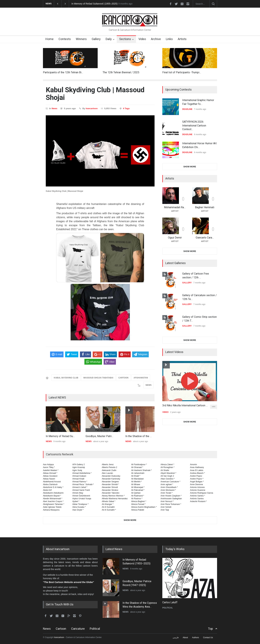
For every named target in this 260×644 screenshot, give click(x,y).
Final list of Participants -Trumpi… (182, 72)
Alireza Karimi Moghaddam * (144, 507)
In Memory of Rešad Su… (60, 436)
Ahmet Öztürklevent (81, 496)
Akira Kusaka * (79, 507)
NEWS (149, 385)
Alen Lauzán (107, 473)
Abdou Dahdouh (50, 484)
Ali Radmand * (138, 496)
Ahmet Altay (78, 493)
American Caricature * (170, 482)
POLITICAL (168, 608)
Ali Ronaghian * (167, 467)
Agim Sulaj (77, 470)
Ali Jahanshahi (138, 473)
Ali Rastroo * (137, 499)
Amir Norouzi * (167, 501)
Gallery (96, 39)
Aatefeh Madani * (51, 470)
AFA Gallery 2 (78, 465)
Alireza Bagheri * (139, 501)
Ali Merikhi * (136, 482)
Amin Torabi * (166, 493)
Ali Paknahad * (138, 490)
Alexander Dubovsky (111, 476)
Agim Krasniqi (79, 467)
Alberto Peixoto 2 (110, 467)
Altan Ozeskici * (168, 479)
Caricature (78, 629)
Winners (81, 39)
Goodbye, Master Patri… (99, 436)
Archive (156, 39)
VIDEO (165, 412)
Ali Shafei (165, 470)
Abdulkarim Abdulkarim (53, 493)
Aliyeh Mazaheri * (168, 473)
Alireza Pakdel (138, 510)
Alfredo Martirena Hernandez (115, 499)
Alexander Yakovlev (111, 493)
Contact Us (208, 638)
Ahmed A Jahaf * (80, 487)
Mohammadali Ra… (175, 207)
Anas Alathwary (197, 467)
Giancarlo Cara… (205, 238)
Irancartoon (92, 108)
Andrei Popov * (197, 479)
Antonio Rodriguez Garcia (202, 493)
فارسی (176, 638)
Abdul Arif (47, 490)
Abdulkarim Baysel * (52, 496)
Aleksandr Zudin (109, 470)
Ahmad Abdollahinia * (82, 473)
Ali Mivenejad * (138, 487)
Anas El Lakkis (197, 470)
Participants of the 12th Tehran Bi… (63, 72)
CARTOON (123, 378)
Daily (109, 39)
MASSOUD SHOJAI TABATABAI (98, 378)
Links (169, 39)
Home (49, 39)
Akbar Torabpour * (80, 504)
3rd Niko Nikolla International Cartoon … (185, 405)
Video (142, 39)
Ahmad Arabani (79, 476)
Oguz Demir (175, 238)
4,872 (214, 407)
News (54, 108)
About (185, 638)
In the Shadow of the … (138, 436)
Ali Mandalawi (137, 479)
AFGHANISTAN (141, 378)
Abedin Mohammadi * (53, 499)
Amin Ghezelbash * (169, 487)
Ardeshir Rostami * (198, 501)
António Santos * (198, 496)
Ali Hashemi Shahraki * (141, 470)
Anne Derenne (197, 484)
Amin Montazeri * (168, 490)
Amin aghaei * (167, 484)
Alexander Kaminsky (111, 479)
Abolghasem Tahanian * (54, 504)
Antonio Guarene (198, 490)
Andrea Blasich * (197, 473)
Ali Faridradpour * (139, 465)
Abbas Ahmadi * (50, 473)
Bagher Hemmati (205, 207)
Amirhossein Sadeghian (171, 499)
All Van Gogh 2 (167, 476)
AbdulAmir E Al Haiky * (53, 487)
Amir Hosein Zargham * (171, 496)
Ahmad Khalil (78, 479)
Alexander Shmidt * (110, 484)
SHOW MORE (190, 167)
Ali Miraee (136, 484)
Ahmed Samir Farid (81, 490)
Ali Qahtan (136, 493)
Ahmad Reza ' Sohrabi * (83, 484)
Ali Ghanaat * (137, 467)
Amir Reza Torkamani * (171, 504)
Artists (182, 39)
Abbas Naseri (49, 479)
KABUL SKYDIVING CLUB (66, 378)
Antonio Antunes (197, 487)
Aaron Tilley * (49, 467)
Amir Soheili (166, 507)
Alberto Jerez (108, 465)
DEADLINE (187, 109)
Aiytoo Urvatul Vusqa (82, 499)
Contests (65, 39)
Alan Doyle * (78, 510)
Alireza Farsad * (138, 504)
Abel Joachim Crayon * (53, 501)
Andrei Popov (196, 476)
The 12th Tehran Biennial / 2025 (121, 72)
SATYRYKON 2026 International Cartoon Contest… (194, 125)
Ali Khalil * (136, 476)
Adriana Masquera (51, 510)
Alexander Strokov (110, 490)
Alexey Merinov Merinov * (113, 496)
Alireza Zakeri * (167, 465)
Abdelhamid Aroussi (52, 482)
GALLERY (187, 283)
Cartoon (61, 629)
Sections (125, 39)
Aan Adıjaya (48, 465)
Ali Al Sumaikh (108, 507)
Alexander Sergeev (110, 482)
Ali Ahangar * (108, 504)
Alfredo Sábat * (109, 501)
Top (210, 629)
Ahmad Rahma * (80, 482)
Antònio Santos (197, 499)
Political (95, 629)
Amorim (194, 465)
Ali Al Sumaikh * (109, 510)
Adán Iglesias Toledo (52, 507)
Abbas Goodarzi (50, 476)
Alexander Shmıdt (110, 487)
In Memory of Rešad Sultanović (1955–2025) (95, 4)
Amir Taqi (165, 510)
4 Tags (126, 108)
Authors (195, 638)
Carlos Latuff (170, 602)
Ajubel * (76, 501)
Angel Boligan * (197, 482)
